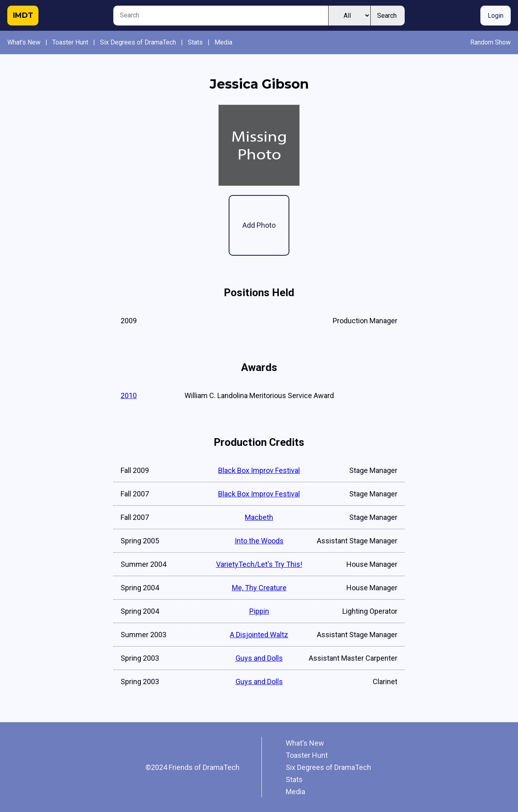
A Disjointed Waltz (259, 635)
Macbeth (259, 517)
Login (496, 16)
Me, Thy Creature (259, 588)
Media (223, 42)
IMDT (23, 15)
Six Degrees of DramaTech (138, 42)
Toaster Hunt (70, 42)
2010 (129, 395)
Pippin (259, 611)
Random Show (490, 42)
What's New (24, 42)
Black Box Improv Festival (259, 470)
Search (387, 16)
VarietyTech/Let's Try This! (259, 564)
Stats (195, 42)
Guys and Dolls (259, 658)
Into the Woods (259, 541)
